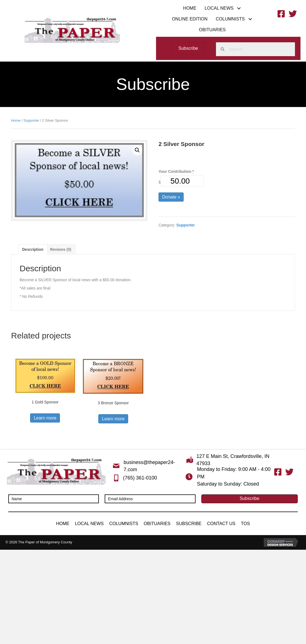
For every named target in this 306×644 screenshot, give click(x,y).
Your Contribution (176, 171)
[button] (239, 8)
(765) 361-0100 (140, 478)
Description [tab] (33, 249)
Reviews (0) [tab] (61, 249)
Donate (171, 197)
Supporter (31, 120)
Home (16, 120)
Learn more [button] (45, 418)
